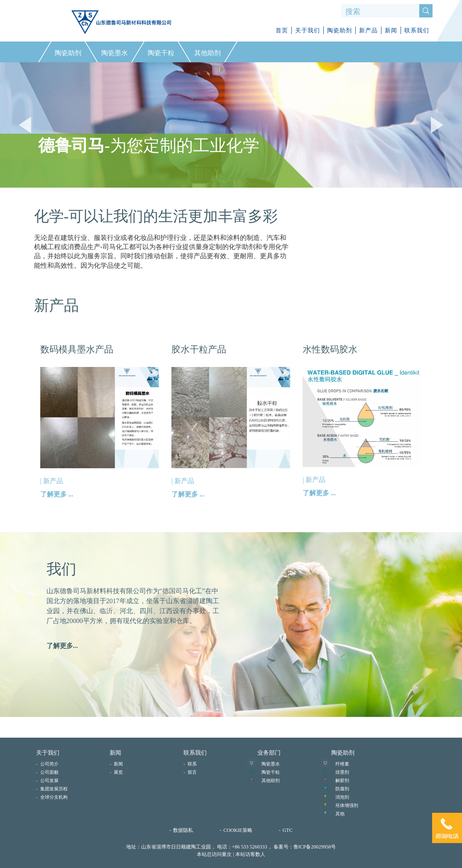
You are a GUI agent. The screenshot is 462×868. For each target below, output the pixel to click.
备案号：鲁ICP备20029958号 (305, 847)
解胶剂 (342, 780)
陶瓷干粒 (271, 772)
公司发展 (49, 780)
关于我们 (308, 31)
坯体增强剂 (347, 805)
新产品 (368, 31)
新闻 (391, 31)
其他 (340, 814)
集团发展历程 (54, 789)
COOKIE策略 (238, 830)
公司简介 (49, 764)
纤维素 (342, 764)
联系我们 (417, 31)
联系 (192, 764)
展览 (118, 772)
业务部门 (269, 753)
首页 (282, 31)
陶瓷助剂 (340, 31)
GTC (288, 830)
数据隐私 (183, 830)
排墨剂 (342, 772)
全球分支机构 (54, 797)
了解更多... (62, 646)
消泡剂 (342, 797)
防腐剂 (342, 789)
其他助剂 (271, 780)
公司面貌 (49, 772)
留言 (192, 772)
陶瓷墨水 (271, 764)
